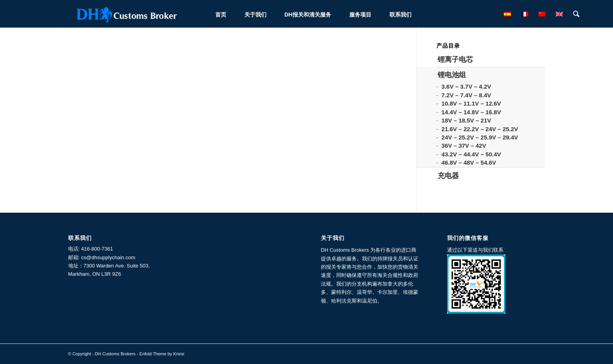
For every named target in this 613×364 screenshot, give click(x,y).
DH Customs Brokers (115, 354)
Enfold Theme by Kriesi (162, 354)
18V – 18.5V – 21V (466, 120)
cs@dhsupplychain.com (108, 257)
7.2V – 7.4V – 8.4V (466, 95)
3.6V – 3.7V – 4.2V (466, 86)
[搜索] (576, 14)
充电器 (448, 176)
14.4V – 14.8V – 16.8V (471, 112)
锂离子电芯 (455, 59)
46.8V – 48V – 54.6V (469, 162)
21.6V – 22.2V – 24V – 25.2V (480, 129)
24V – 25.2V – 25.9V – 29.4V (480, 137)
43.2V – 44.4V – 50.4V (471, 154)
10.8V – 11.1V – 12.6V (471, 103)
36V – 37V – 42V (464, 146)
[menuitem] (221, 14)
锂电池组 (452, 75)
